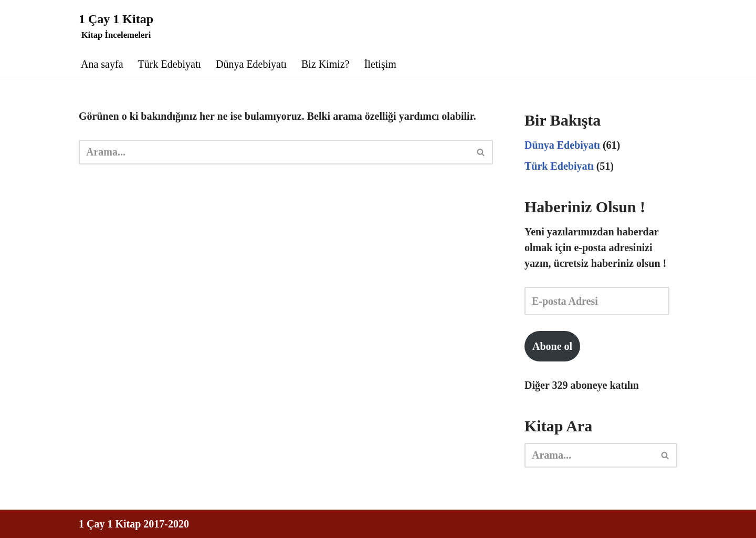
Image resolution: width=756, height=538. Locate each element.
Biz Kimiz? (325, 64)
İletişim (380, 64)
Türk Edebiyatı (170, 64)
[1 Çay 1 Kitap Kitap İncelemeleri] (116, 25)
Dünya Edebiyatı (251, 64)
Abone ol (552, 346)
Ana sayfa (102, 64)
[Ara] (274, 152)
